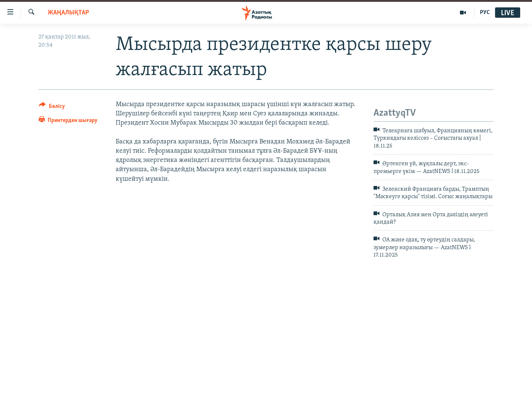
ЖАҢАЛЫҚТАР (68, 13)
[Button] (52, 107)
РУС (485, 13)
